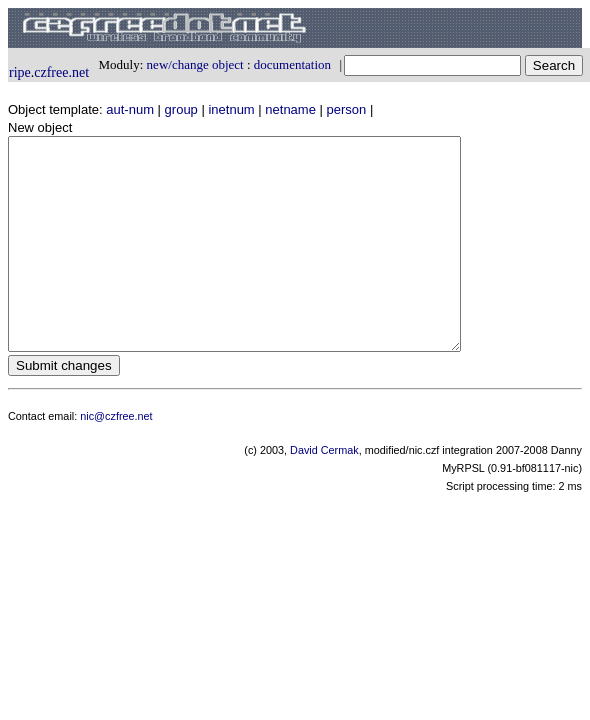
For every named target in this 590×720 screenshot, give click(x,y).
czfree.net (61, 72)
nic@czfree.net (116, 458)
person (347, 109)
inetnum (231, 109)
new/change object (195, 64)
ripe (20, 72)
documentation (292, 64)
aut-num (130, 109)
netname (290, 109)
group (181, 109)
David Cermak (324, 492)
